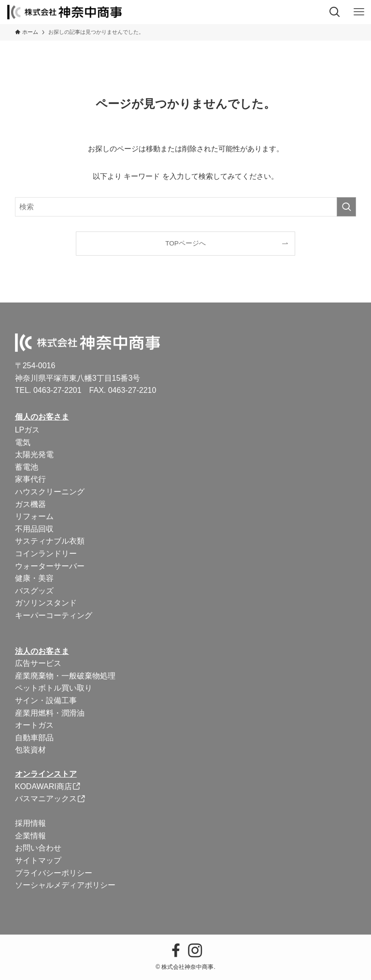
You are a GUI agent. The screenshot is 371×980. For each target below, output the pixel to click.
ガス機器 (30, 504)
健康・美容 (34, 578)
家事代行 (30, 479)
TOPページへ (185, 243)
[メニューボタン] (359, 12)
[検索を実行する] (346, 207)
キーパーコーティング (54, 615)
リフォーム (34, 516)
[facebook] (176, 951)
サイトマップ (38, 860)
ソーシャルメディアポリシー (65, 885)
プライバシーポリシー (54, 873)
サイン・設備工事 (46, 700)
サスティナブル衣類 (50, 541)
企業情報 (30, 836)
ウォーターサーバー (50, 566)
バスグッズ (34, 591)
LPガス (28, 430)
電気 (23, 442)
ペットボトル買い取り (54, 688)
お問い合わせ (38, 848)
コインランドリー (46, 554)
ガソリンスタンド (46, 603)
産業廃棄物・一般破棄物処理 (65, 676)
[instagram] (195, 951)
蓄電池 (27, 467)
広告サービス (38, 663)
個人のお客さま (42, 417)
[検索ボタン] (335, 12)
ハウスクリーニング (50, 492)
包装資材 (30, 750)
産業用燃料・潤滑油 (50, 713)
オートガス (34, 725)
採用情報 (30, 823)
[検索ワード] (186, 207)
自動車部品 (34, 738)
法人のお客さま (42, 651)
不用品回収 (34, 529)
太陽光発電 (34, 454)
